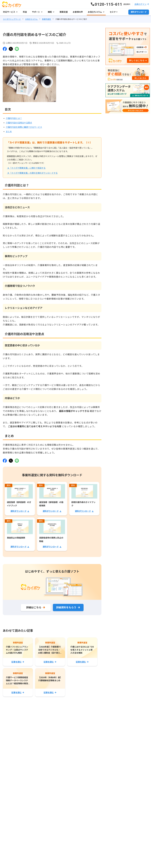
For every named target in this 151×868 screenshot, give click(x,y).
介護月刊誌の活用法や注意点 (19, 123)
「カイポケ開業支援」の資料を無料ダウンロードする (33, 173)
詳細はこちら (34, 607)
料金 (25, 12)
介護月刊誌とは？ (14, 118)
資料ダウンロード (139, 12)
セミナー (114, 12)
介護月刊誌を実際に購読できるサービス (24, 127)
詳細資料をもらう (66, 607)
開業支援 (64, 12)
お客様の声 (78, 12)
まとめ (9, 132)
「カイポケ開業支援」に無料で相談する (27, 168)
